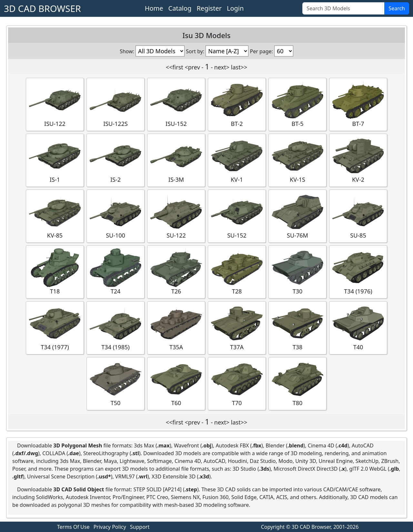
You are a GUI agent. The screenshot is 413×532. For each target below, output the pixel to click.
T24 (116, 272)
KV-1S (297, 160)
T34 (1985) (116, 327)
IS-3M (176, 160)
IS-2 (116, 160)
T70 (237, 383)
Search (397, 8)
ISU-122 (55, 104)
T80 (297, 383)
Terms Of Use (73, 527)
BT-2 (237, 104)
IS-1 (55, 160)
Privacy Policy (110, 527)
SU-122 (176, 216)
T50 (116, 383)
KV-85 (55, 216)
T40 (358, 327)
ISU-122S (116, 104)
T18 (55, 272)
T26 (176, 272)
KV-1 (237, 160)
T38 (297, 327)
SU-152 (237, 216)
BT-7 (358, 104)
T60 (176, 383)
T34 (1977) (55, 327)
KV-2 (358, 160)
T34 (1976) (358, 272)
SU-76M (297, 216)
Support (140, 527)
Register (209, 8)
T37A (237, 327)
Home (154, 8)
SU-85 (358, 216)
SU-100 (116, 216)
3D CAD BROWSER (42, 8)
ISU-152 (176, 104)
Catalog (180, 8)
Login (235, 8)
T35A (176, 327)
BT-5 (297, 104)
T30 (297, 272)
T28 (237, 272)
